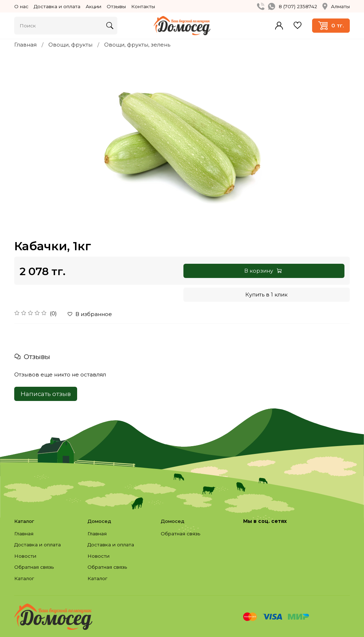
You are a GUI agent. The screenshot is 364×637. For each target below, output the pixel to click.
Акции (93, 6)
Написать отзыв (46, 394)
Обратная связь (34, 567)
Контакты (143, 6)
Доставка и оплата (57, 6)
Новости (25, 556)
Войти (279, 26)
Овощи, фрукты (70, 45)
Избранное (298, 25)
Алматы (336, 6)
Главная (25, 45)
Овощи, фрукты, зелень (137, 45)
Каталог (24, 578)
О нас (21, 6)
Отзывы (116, 6)
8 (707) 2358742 (298, 6)
